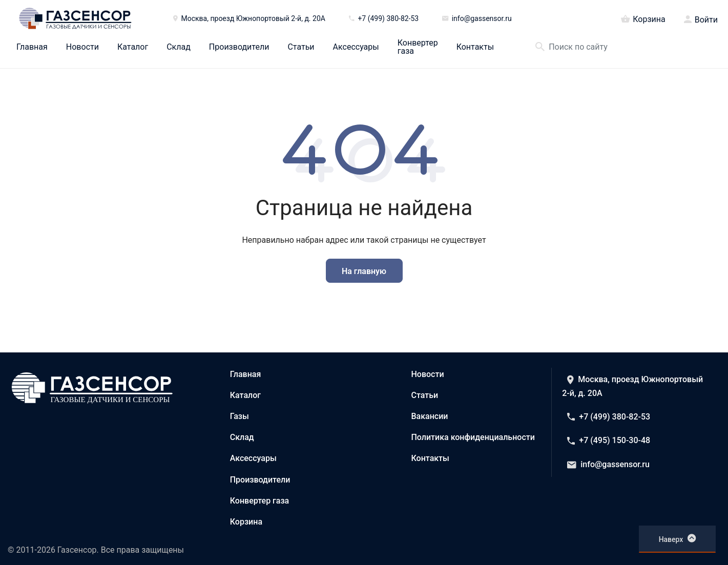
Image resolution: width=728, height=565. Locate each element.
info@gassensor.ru (608, 464)
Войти (706, 20)
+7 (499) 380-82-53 (609, 417)
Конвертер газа (418, 47)
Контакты (475, 47)
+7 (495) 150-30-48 (609, 440)
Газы (240, 416)
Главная (32, 47)
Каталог (133, 47)
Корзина (643, 18)
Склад (179, 47)
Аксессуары (356, 47)
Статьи (301, 47)
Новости (82, 47)
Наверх (678, 538)
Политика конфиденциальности (473, 437)
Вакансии (430, 416)
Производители (239, 47)
